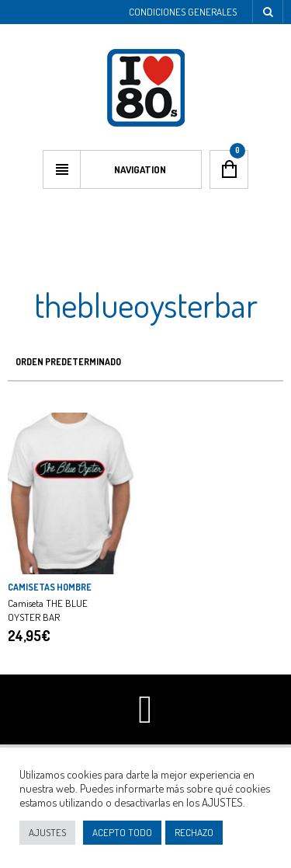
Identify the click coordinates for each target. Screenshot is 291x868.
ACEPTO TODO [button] (122, 832)
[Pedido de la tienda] (145, 362)
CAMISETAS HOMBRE (50, 587)
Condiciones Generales (183, 12)
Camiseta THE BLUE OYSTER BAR (48, 610)
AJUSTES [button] (47, 832)
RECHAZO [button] (194, 832)
